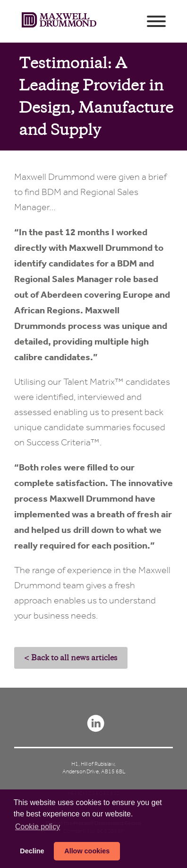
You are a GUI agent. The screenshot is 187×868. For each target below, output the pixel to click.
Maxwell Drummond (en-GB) (59, 21)
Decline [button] (32, 851)
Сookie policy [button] (38, 827)
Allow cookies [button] (87, 851)
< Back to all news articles (71, 658)
